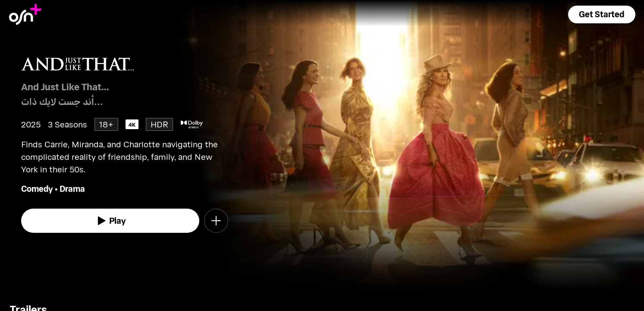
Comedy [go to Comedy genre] (37, 189)
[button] (602, 14)
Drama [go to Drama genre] (72, 189)
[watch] (110, 221)
